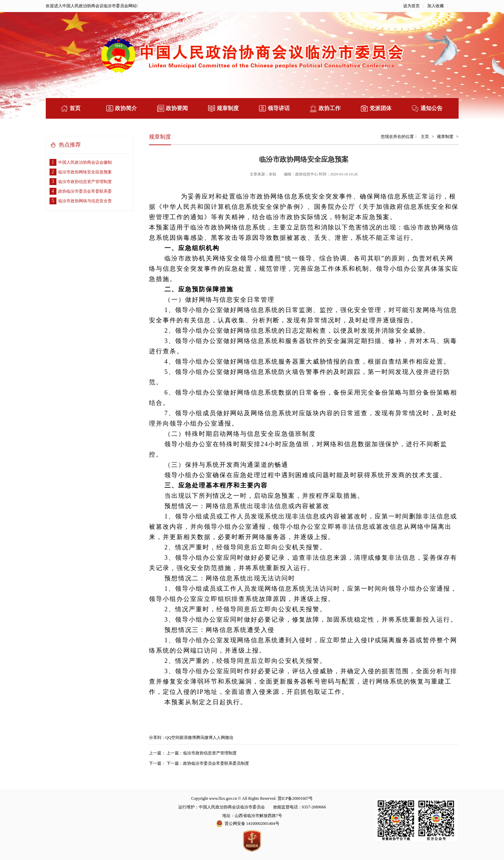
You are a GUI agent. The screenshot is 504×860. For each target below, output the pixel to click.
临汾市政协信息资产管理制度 (81, 182)
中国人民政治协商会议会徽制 (81, 162)
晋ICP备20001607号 (295, 798)
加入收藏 (436, 6)
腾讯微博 (204, 738)
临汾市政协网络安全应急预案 (81, 172)
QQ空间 (173, 738)
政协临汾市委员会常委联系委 (81, 191)
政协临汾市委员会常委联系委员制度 (216, 763)
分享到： (157, 738)
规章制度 (445, 137)
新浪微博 (188, 738)
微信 (229, 738)
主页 (425, 137)
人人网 (219, 738)
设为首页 (411, 6)
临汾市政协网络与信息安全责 (81, 201)
